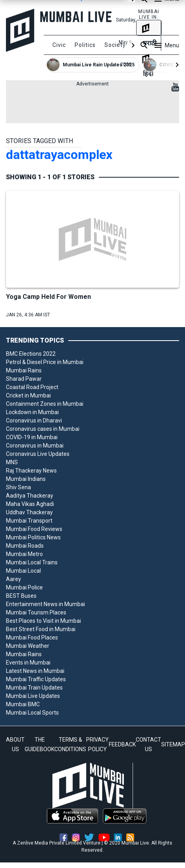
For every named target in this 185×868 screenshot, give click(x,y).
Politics (85, 45)
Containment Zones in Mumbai (45, 404)
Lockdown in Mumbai (32, 412)
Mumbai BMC (23, 704)
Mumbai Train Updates (34, 688)
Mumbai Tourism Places (36, 612)
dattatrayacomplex (59, 155)
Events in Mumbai (28, 663)
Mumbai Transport (29, 521)
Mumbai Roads (25, 546)
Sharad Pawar (24, 379)
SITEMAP (173, 744)
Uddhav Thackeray (29, 512)
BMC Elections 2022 (31, 354)
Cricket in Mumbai (28, 395)
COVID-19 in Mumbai (32, 437)
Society (115, 45)
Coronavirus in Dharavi (34, 420)
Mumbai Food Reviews (34, 529)
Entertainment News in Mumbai (45, 604)
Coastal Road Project (32, 387)
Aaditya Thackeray (30, 496)
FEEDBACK (122, 744)
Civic (59, 45)
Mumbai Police (24, 587)
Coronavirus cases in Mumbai (43, 429)
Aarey (13, 579)
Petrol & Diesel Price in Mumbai (45, 362)
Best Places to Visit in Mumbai (43, 621)
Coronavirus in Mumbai (35, 446)
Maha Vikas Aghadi (30, 504)
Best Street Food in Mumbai (41, 629)
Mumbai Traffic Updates (36, 679)
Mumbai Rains (24, 370)
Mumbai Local (23, 571)
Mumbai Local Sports (32, 713)
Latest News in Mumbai (35, 671)
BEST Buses (21, 596)
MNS (12, 462)
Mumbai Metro (24, 554)
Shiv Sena (18, 487)
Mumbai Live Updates (33, 696)
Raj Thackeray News (31, 471)
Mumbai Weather (28, 646)
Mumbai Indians (26, 479)
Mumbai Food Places (32, 637)
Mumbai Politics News (33, 537)
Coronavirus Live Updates (38, 454)
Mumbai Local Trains (32, 562)
